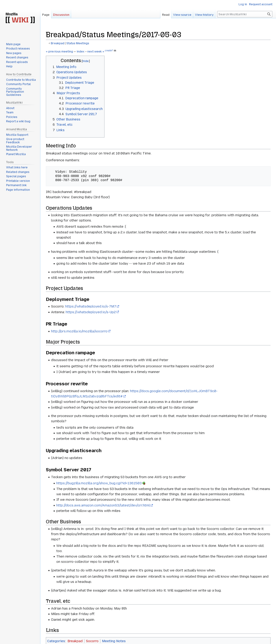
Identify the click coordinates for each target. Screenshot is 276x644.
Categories (56, 641)
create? (109, 51)
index (81, 52)
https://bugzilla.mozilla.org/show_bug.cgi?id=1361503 (99, 483)
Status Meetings (78, 43)
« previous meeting (59, 52)
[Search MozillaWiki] (245, 14)
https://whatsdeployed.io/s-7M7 (91, 306)
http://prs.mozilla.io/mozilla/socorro (79, 331)
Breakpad (58, 43)
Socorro (92, 641)
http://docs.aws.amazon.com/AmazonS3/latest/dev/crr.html (103, 505)
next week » (96, 52)
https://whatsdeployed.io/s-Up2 (91, 312)
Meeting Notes (114, 641)
